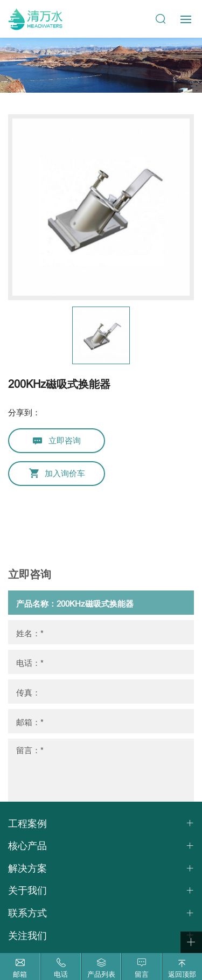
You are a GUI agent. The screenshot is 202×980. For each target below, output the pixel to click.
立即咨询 (65, 440)
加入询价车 (65, 473)
